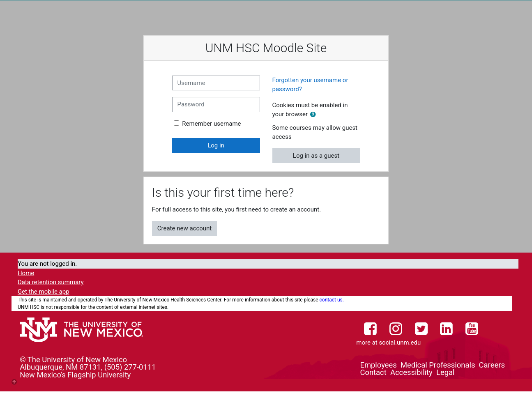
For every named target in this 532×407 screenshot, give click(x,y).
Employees (378, 365)
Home (26, 273)
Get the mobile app (44, 292)
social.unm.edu (400, 343)
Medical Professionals (438, 365)
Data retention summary (51, 282)
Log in (216, 145)
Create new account (185, 228)
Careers (492, 365)
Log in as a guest (316, 156)
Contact (373, 372)
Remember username (211, 124)
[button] (315, 115)
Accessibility (411, 372)
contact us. (332, 300)
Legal (445, 372)
